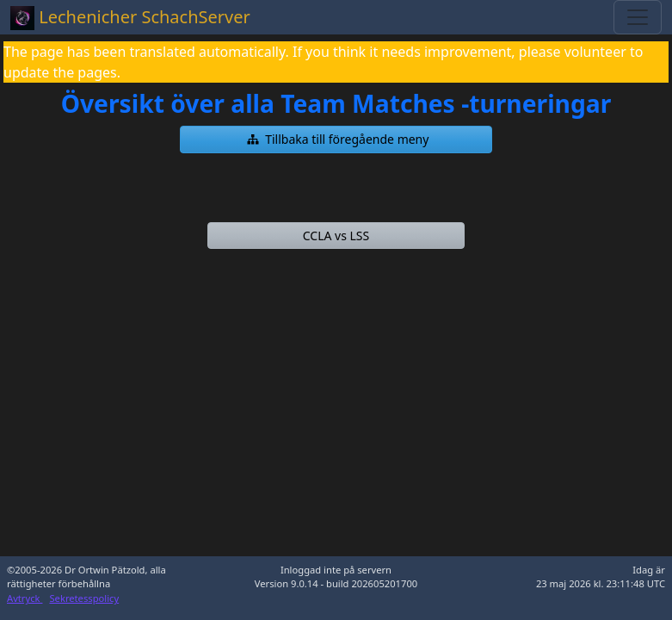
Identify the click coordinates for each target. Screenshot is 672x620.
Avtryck (25, 598)
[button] (336, 139)
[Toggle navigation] (638, 17)
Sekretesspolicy (84, 598)
